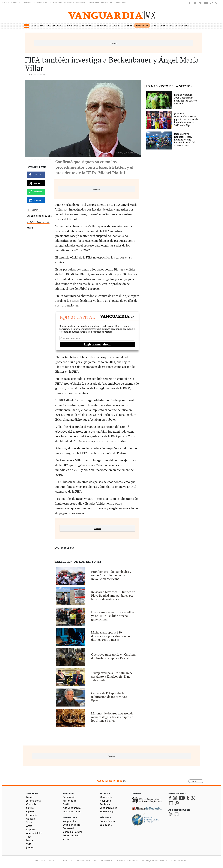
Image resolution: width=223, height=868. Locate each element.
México (44, 25)
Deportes (142, 25)
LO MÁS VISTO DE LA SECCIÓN (169, 86)
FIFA (31, 228)
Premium (167, 25)
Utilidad (116, 25)
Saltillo (87, 25)
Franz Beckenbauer (40, 216)
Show (129, 25)
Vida (155, 25)
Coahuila (72, 25)
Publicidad (113, 43)
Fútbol (29, 75)
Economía (183, 25)
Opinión (101, 25)
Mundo (57, 25)
